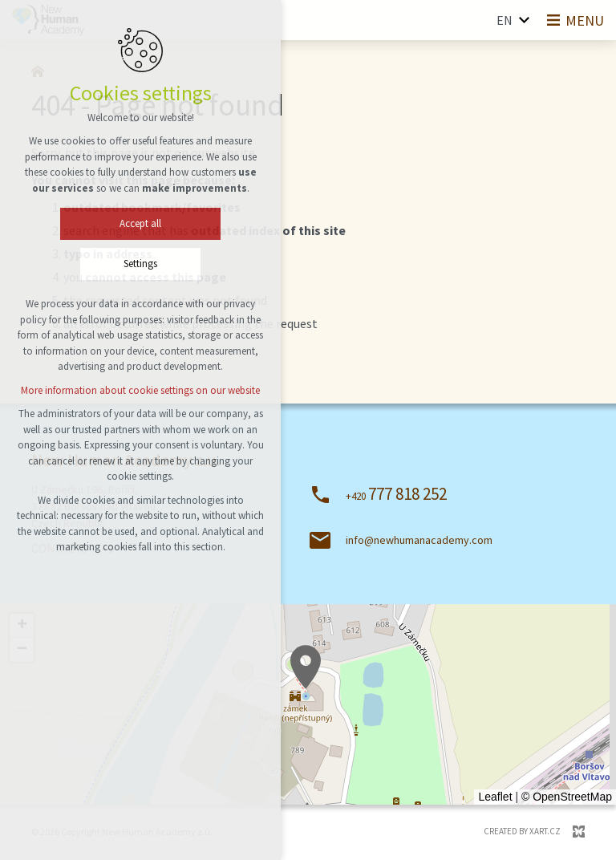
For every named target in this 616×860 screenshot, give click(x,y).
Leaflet (495, 797)
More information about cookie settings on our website (140, 390)
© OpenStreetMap (567, 797)
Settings (140, 264)
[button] (306, 667)
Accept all (140, 223)
